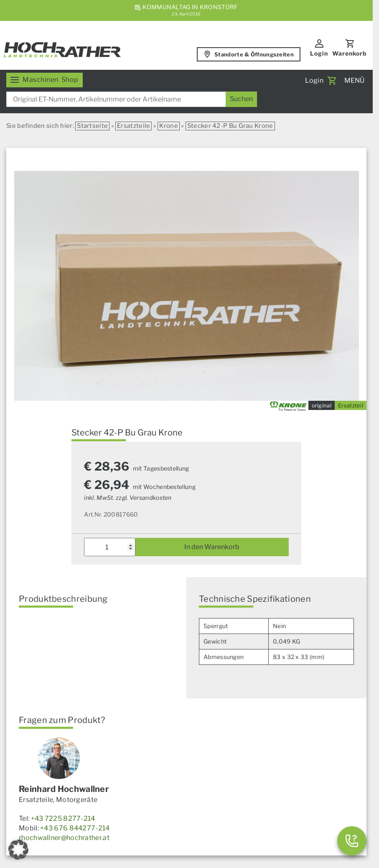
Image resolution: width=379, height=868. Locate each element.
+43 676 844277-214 (75, 828)
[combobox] (132, 99)
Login (319, 53)
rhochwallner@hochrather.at (64, 838)
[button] (18, 850)
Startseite (92, 126)
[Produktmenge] (109, 547)
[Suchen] (241, 99)
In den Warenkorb (212, 547)
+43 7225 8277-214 (63, 818)
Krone (169, 126)
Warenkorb (350, 53)
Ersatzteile (134, 126)
